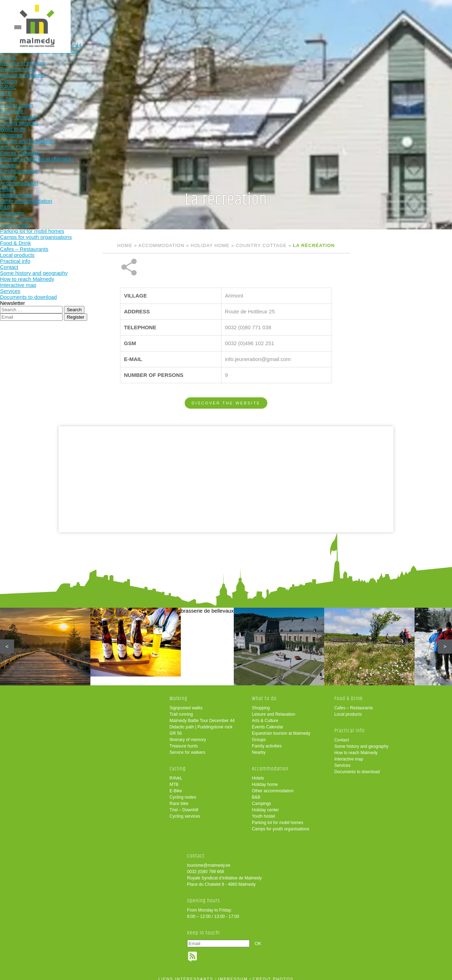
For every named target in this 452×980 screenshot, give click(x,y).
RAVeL (176, 773)
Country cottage (261, 245)
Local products (348, 709)
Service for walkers (187, 747)
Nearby (259, 747)
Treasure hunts (184, 741)
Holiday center (265, 805)
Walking (92, 17)
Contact (342, 735)
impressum (233, 974)
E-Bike (176, 786)
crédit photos (273, 974)
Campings (261, 799)
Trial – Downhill (184, 805)
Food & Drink (277, 17)
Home (125, 245)
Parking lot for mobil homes (277, 818)
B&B (256, 792)
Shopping (261, 703)
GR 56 (176, 728)
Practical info (323, 17)
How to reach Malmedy (356, 748)
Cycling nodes (183, 792)
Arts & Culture (265, 716)
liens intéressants (186, 974)
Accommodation (230, 17)
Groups (259, 735)
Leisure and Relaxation (273, 709)
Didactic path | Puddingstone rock (201, 722)
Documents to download (357, 767)
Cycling (138, 17)
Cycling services (185, 811)
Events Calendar (267, 722)
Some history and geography (361, 741)
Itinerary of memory (188, 735)
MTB (174, 780)
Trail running (181, 709)
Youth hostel (263, 811)
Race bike (179, 799)
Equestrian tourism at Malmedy (281, 728)
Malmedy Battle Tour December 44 (202, 716)
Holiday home (210, 245)
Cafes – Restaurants (354, 703)
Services (343, 760)
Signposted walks (186, 703)
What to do (184, 17)
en (425, 11)
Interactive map (349, 754)
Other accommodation (273, 786)
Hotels (258, 773)
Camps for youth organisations (281, 824)
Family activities (267, 741)
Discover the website (226, 379)
